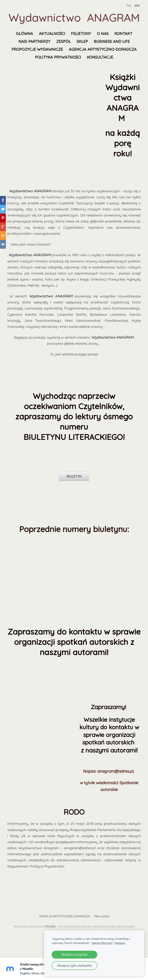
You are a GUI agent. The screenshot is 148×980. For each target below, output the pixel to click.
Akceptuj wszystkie (74, 955)
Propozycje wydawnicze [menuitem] (37, 49)
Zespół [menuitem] (64, 41)
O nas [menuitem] (103, 34)
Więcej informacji (102, 943)
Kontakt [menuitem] (123, 34)
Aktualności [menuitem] (52, 34)
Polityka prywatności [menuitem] (58, 57)
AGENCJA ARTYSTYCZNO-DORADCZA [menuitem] (103, 49)
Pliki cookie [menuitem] (102, 916)
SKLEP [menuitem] (82, 41)
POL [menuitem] (129, 6)
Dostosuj (120, 943)
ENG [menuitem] (137, 6)
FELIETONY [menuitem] (81, 34)
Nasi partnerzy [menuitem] (34, 41)
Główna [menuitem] (24, 34)
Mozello (50, 926)
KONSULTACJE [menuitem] (100, 57)
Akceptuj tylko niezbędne (74, 966)
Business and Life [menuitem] (112, 41)
